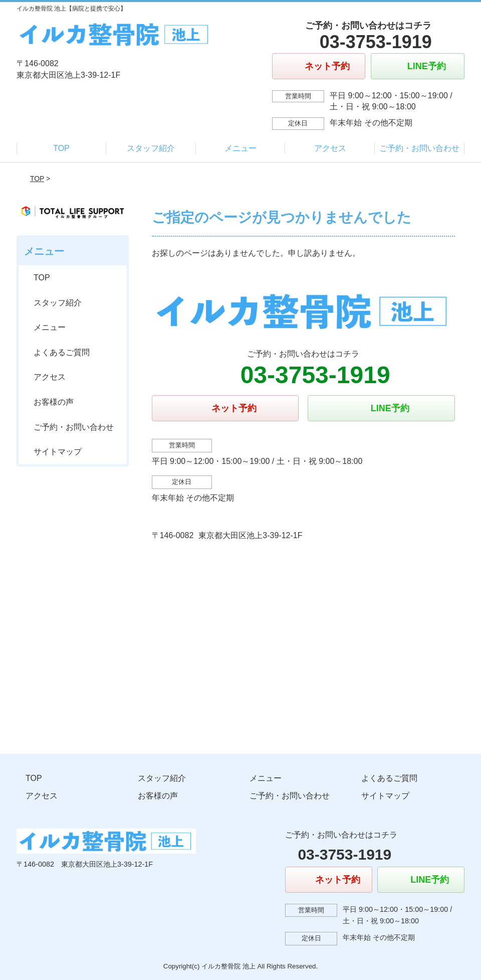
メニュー (241, 148)
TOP (61, 148)
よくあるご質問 (62, 352)
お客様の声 (54, 402)
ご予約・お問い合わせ (419, 148)
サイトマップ (58, 452)
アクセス (330, 148)
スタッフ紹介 (151, 148)
